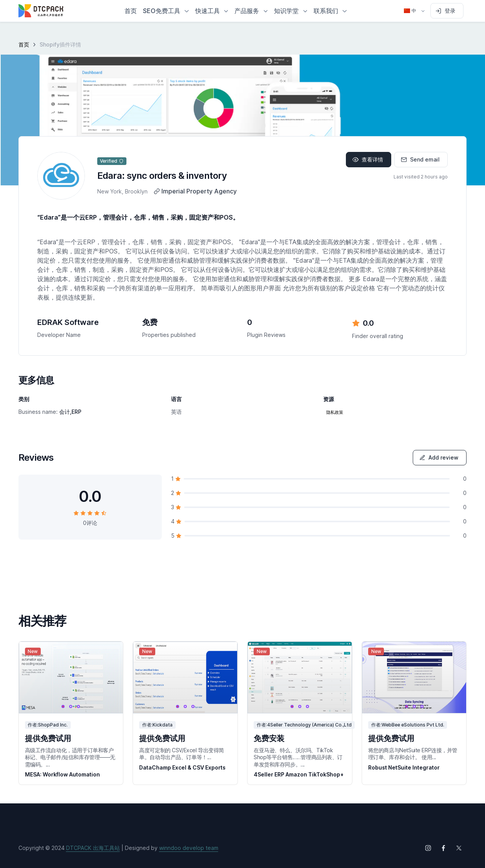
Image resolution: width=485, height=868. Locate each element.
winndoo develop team (189, 848)
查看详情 (368, 159)
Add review (439, 457)
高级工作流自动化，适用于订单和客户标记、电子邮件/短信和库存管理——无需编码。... (70, 757)
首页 (24, 44)
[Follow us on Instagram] (428, 848)
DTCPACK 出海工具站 (93, 848)
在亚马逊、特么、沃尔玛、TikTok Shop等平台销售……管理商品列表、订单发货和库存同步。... (298, 757)
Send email (420, 159)
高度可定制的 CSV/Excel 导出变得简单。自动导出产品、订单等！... (182, 754)
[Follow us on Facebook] (443, 848)
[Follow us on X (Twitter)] (459, 848)
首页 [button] (131, 11)
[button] (166, 11)
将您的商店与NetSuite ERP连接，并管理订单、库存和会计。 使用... (413, 754)
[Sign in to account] (447, 11)
